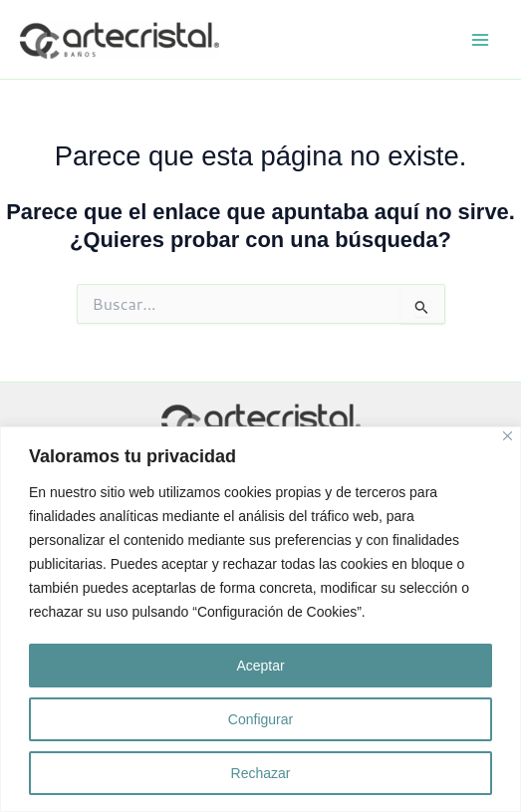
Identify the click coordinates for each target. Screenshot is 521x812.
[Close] (508, 436)
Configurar (260, 719)
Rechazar (261, 773)
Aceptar (260, 666)
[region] (260, 619)
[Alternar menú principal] (480, 40)
